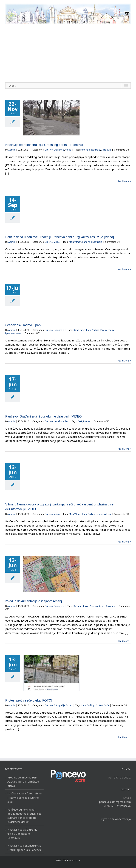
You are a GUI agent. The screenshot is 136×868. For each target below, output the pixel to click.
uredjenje (100, 606)
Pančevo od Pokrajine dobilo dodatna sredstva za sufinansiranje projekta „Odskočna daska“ (24, 816)
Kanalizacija (79, 330)
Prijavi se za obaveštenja (115, 819)
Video (68, 150)
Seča (107, 705)
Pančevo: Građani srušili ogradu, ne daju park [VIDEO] (44, 416)
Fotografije (59, 705)
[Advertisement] (68, 56)
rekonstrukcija (93, 150)
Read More (123, 181)
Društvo (49, 150)
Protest (87, 421)
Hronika (58, 421)
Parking (96, 330)
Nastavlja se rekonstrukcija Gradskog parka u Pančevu (44, 145)
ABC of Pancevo (121, 806)
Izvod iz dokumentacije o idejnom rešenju (34, 601)
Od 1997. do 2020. (119, 777)
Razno (69, 705)
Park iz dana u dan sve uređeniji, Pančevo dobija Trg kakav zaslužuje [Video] (60, 237)
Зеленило (106, 150)
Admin (12, 150)
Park (83, 150)
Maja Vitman (75, 242)
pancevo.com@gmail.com (115, 802)
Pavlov (104, 330)
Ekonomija (59, 150)
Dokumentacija (81, 606)
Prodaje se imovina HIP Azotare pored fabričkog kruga (23, 781)
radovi (111, 330)
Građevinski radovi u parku (24, 325)
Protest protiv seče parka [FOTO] (29, 700)
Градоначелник (13, 333)
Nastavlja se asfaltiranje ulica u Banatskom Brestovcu (22, 834)
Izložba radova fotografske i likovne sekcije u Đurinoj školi (25, 797)
